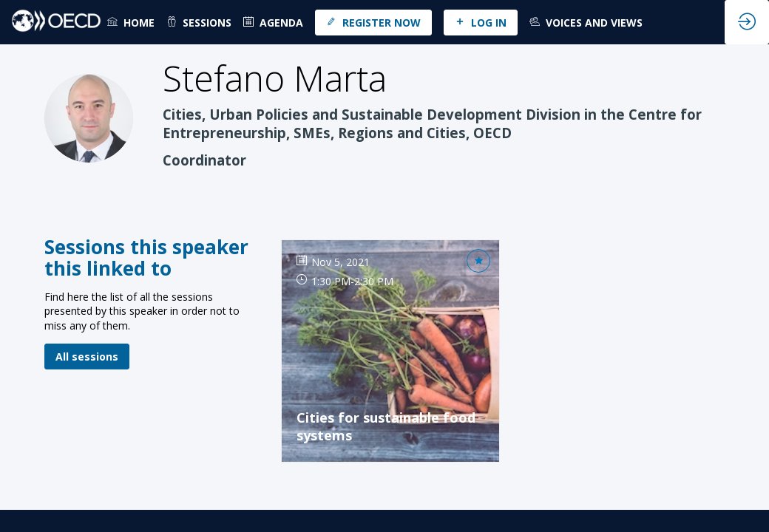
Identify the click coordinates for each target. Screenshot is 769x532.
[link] (131, 22)
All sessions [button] (87, 357)
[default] (273, 22)
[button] (373, 23)
